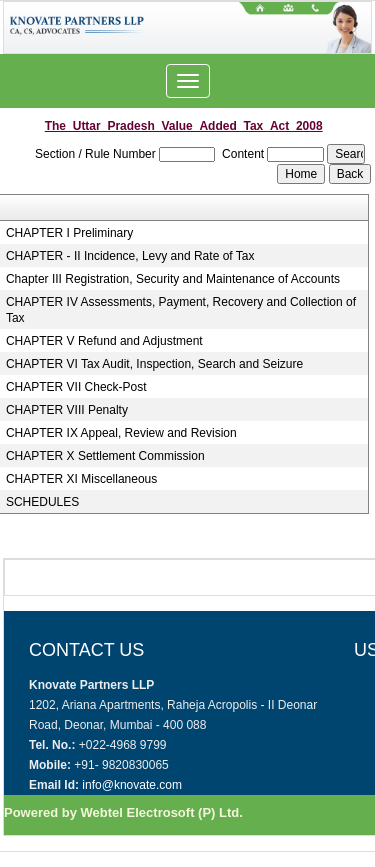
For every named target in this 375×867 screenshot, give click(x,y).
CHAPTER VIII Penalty (67, 410)
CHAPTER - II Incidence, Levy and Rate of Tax (130, 256)
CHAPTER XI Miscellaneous (81, 479)
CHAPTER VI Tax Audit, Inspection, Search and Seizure (154, 364)
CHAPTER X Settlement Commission (105, 456)
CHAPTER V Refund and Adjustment (104, 341)
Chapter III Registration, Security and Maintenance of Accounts (173, 279)
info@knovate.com (132, 785)
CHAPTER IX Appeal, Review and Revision (121, 433)
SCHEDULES (42, 502)
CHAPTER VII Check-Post (76, 387)
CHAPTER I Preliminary (69, 233)
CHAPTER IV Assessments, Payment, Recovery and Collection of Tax (181, 310)
